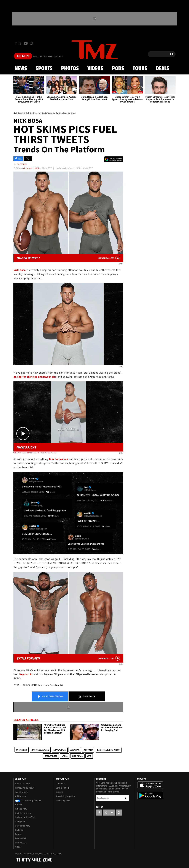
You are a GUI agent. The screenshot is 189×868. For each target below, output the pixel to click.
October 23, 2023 (31, 168)
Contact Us (61, 784)
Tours (140, 69)
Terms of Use (21, 792)
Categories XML (23, 826)
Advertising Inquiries (65, 796)
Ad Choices (20, 796)
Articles (19, 805)
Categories (20, 822)
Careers (59, 792)
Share (50, 697)
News (21, 69)
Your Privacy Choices (28, 800)
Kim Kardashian (40, 750)
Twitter (88, 750)
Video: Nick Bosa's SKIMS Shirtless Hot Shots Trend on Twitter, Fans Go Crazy (35, 453)
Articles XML (21, 809)
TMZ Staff (21, 164)
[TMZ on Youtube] (26, 43)
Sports (44, 69)
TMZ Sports (51, 756)
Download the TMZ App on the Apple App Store (150, 785)
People (18, 834)
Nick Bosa (21, 750)
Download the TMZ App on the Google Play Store (150, 796)
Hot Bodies (60, 750)
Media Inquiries (63, 800)
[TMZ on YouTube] (112, 813)
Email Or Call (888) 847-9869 (48, 56)
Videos (95, 69)
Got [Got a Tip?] (23, 56)
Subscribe (126, 798)
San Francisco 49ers (108, 750)
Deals (163, 69)
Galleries (19, 830)
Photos (70, 69)
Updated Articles (23, 813)
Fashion (75, 750)
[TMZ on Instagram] (31, 43)
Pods (118, 69)
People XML (21, 838)
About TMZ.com (23, 784)
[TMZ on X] (20, 43)
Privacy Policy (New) (25, 788)
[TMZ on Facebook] (16, 43)
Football (77, 756)
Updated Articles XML (25, 817)
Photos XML (21, 843)
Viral (65, 756)
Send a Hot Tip (63, 788)
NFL (89, 756)
